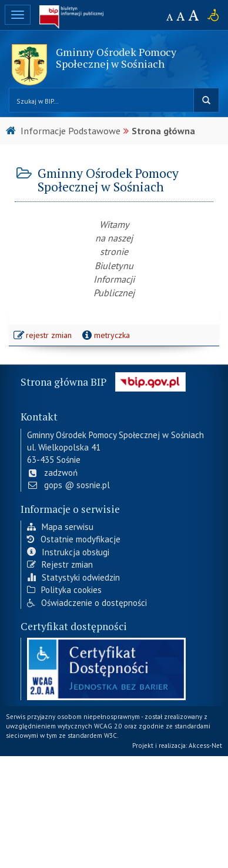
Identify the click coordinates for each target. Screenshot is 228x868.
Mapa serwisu (60, 527)
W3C (110, 736)
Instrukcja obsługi (68, 552)
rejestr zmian (43, 336)
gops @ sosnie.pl (68, 485)
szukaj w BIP (206, 100)
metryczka (105, 335)
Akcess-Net (205, 746)
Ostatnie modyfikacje (74, 539)
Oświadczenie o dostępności (87, 603)
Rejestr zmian (60, 564)
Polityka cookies (64, 590)
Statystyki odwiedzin (73, 577)
